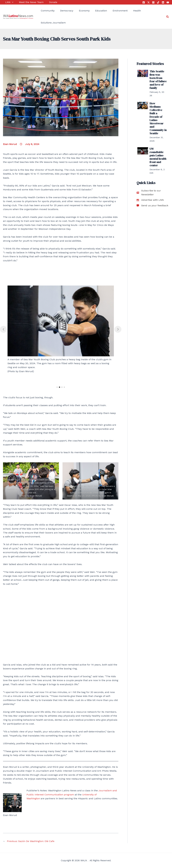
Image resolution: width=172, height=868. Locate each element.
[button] (57, 387)
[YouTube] (168, 2)
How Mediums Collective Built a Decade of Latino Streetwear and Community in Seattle (158, 108)
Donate (49, 2)
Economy (80, 11)
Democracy (63, 11)
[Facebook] (144, 2)
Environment (113, 11)
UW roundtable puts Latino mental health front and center (158, 139)
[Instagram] (153, 2)
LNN (7, 2)
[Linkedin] (163, 2)
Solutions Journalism (51, 23)
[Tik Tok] (158, 2)
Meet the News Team (28, 2)
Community (45, 11)
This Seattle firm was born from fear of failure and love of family (157, 77)
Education (95, 11)
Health (129, 11)
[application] (10, 2)
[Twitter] (149, 2)
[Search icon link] (168, 17)
